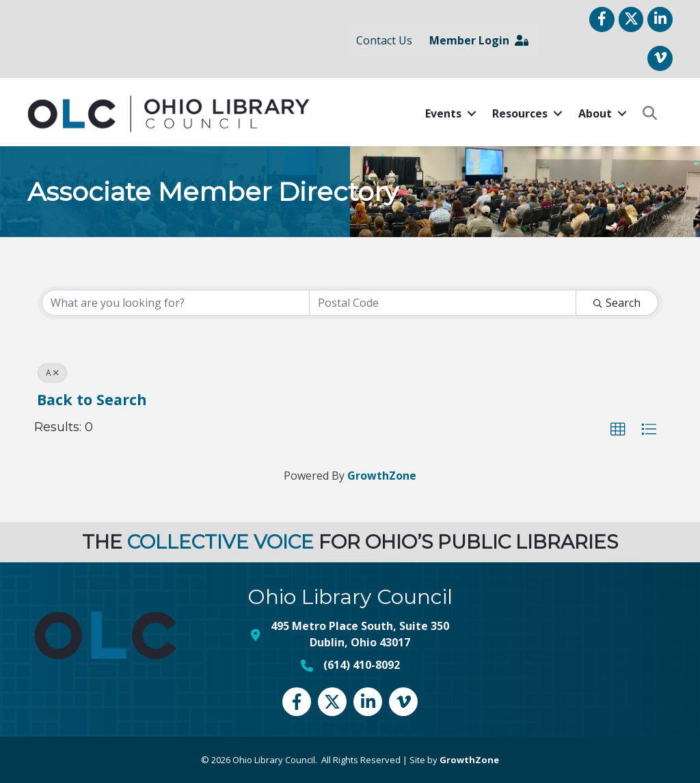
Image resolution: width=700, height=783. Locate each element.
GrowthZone (382, 476)
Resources (520, 113)
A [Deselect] (52, 373)
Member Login (479, 40)
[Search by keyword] (176, 303)
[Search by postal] (443, 303)
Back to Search (92, 399)
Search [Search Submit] (617, 303)
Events (443, 113)
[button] (618, 430)
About (595, 113)
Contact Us (384, 40)
